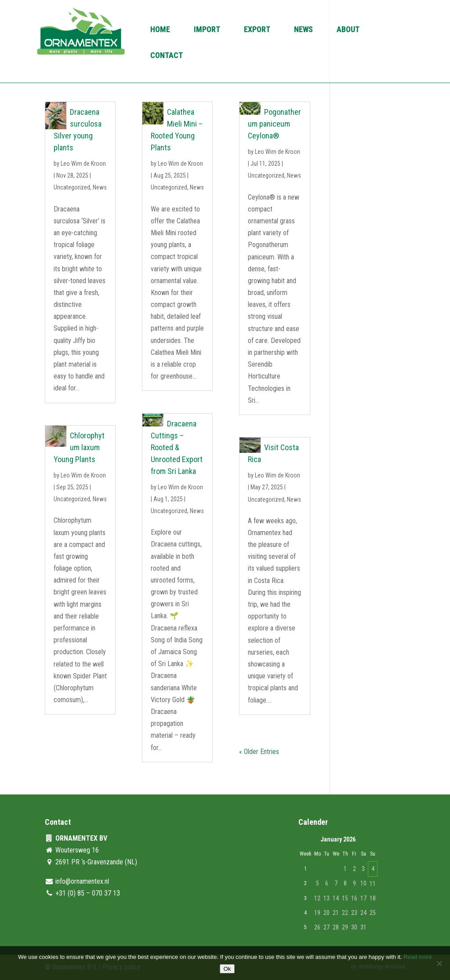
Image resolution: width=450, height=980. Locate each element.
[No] (439, 963)
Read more (417, 957)
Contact (167, 56)
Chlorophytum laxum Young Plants (79, 447)
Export (257, 30)
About (348, 30)
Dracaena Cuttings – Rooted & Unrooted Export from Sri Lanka (177, 447)
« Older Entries (259, 752)
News (303, 30)
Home (160, 30)
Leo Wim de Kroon (83, 164)
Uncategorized (72, 187)
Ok (227, 969)
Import (207, 30)
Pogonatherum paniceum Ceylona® (274, 124)
